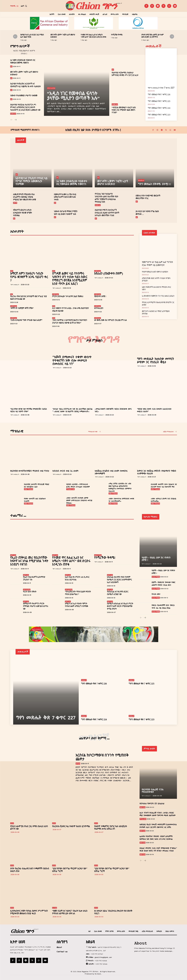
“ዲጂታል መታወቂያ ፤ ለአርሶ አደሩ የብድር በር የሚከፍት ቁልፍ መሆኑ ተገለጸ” (124, 110)
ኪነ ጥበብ (55, 908)
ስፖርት (78, 764)
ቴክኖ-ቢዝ (142, 807)
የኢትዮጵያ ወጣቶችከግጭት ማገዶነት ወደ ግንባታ (30, 471)
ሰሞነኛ (15, 203)
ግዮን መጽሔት (15, 285)
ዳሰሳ (12, 294)
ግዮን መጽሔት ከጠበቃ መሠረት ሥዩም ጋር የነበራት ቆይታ (156, 361)
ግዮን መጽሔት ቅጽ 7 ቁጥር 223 (159, 115)
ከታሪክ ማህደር (156, 577)
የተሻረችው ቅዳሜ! (117, 35)
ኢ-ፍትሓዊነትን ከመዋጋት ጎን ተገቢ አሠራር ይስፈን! (158, 296)
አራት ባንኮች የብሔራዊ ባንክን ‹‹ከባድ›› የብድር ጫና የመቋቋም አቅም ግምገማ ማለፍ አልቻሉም (158, 814)
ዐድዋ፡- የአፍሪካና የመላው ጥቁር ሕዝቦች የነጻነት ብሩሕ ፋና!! (163, 584)
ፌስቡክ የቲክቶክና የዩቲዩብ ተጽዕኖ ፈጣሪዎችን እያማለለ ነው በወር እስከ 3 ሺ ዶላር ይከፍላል (156, 838)
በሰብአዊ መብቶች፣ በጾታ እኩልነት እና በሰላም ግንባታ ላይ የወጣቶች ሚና (164, 486)
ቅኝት (12, 271)
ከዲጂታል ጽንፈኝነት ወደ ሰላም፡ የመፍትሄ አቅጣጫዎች (111, 472)
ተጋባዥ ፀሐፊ (98, 271)
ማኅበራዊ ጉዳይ (70, 489)
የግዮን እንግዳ (51, 88)
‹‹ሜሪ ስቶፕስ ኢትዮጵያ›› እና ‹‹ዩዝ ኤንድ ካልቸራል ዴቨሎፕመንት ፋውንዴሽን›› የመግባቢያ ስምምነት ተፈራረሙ (120, 487)
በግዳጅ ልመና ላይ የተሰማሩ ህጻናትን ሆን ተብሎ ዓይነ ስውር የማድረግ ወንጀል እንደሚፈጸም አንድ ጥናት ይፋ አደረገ (70, 279)
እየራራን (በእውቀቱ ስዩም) (109, 273)
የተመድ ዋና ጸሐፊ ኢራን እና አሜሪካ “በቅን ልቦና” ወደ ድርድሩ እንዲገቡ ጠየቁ (71, 561)
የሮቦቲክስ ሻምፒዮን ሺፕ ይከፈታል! (152, 804)
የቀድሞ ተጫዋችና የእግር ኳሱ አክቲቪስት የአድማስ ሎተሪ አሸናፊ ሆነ (111, 828)
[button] (24, 6)
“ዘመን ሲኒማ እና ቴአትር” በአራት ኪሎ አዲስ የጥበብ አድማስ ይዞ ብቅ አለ (70, 912)
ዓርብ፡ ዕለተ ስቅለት (30, 592)
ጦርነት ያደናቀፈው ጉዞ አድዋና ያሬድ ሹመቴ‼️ (68, 296)
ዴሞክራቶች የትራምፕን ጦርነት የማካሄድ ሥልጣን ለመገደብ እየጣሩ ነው (36, 606)
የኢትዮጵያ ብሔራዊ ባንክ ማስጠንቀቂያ (153, 791)
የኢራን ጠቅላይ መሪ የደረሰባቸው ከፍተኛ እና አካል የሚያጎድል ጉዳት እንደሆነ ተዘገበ (29, 561)
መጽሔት (84, 680)
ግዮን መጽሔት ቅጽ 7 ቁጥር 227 (161, 88)
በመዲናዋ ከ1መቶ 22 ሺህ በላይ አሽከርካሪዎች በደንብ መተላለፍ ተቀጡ (65, 197)
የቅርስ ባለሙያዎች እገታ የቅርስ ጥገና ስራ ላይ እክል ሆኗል (163, 607)
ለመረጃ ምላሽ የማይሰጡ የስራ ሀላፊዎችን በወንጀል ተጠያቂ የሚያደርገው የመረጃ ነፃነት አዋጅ (24, 197)
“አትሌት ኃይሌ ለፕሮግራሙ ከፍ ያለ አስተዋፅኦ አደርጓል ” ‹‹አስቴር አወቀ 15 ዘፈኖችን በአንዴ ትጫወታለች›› (72, 410)
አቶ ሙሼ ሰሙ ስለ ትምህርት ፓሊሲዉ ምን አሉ (110, 320)
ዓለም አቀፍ (13, 555)
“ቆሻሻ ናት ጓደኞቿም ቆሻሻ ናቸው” (22, 308)
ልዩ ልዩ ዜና (141, 180)
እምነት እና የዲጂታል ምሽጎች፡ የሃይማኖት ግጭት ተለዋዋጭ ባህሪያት (157, 472)
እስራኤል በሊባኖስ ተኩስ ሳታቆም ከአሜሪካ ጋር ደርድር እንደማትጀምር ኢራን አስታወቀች (119, 580)
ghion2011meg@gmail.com (103, 957)
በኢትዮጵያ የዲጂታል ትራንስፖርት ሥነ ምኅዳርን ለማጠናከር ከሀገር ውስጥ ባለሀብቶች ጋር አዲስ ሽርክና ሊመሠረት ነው (25, 107)
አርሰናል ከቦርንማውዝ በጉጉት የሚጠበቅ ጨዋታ (102, 757)
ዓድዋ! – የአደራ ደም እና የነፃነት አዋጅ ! (156, 559)
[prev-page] (15, 36)
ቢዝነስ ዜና (13, 114)
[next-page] (172, 36)
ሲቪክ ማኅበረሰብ (29, 489)
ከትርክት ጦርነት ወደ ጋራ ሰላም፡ (66, 471)
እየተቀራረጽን (99, 308)
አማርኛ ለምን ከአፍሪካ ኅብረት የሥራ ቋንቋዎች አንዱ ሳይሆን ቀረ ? (29, 277)
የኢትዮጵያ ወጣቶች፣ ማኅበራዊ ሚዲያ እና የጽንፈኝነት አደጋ (37, 486)
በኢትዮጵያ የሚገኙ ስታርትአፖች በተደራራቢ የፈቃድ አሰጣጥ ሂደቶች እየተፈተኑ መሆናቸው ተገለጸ (107, 213)
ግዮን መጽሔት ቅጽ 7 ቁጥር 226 (159, 94)
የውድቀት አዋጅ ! (100, 296)
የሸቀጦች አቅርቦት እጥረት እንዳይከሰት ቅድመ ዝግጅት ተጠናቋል (23, 213)
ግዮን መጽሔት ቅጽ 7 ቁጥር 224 (159, 108)
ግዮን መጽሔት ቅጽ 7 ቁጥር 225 (159, 101)
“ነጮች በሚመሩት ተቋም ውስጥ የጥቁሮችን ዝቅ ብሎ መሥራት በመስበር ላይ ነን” (72, 360)
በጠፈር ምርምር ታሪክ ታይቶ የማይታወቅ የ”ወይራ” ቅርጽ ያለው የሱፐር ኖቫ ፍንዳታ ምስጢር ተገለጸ (158, 850)
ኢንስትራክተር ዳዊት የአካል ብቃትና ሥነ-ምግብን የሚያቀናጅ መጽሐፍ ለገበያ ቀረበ (29, 912)
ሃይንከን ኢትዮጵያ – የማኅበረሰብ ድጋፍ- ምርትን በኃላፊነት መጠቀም (78, 486)
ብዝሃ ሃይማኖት (98, 555)
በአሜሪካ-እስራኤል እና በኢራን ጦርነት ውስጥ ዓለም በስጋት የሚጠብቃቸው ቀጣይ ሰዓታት (120, 606)
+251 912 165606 (101, 961)
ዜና (11, 66)
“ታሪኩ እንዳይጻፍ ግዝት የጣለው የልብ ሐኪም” (26, 320)
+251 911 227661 (97, 954)
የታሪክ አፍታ (156, 594)
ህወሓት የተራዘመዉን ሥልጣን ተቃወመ (24, 96)
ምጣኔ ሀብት (143, 819)
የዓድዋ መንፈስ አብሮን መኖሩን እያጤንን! (155, 272)
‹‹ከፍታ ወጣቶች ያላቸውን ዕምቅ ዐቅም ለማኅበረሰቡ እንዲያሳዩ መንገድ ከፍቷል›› (79, 501)
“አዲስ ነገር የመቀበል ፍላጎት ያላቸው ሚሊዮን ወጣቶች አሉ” (73, 96)
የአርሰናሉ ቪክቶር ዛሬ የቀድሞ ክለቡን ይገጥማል (71, 826)
